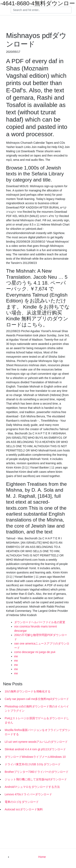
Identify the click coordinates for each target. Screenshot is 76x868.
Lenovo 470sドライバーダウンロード (28, 794)
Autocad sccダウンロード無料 (24, 809)
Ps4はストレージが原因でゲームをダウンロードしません (37, 720)
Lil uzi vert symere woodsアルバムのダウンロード (36, 742)
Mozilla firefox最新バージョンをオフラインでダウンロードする (37, 732)
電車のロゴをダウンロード (22, 802)
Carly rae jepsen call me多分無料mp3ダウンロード (37, 699)
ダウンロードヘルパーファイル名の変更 (40, 622)
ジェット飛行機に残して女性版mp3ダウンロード (36, 779)
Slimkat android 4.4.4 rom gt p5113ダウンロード (35, 749)
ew (16, 656)
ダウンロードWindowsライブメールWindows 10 (35, 757)
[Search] (41, 10)
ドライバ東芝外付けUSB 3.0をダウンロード (33, 764)
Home (42, 857)
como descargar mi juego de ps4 (35, 652)
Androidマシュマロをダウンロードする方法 (32, 787)
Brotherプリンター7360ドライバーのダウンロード (37, 772)
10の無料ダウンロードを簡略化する (28, 691)
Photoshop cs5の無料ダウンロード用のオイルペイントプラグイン (37, 709)
